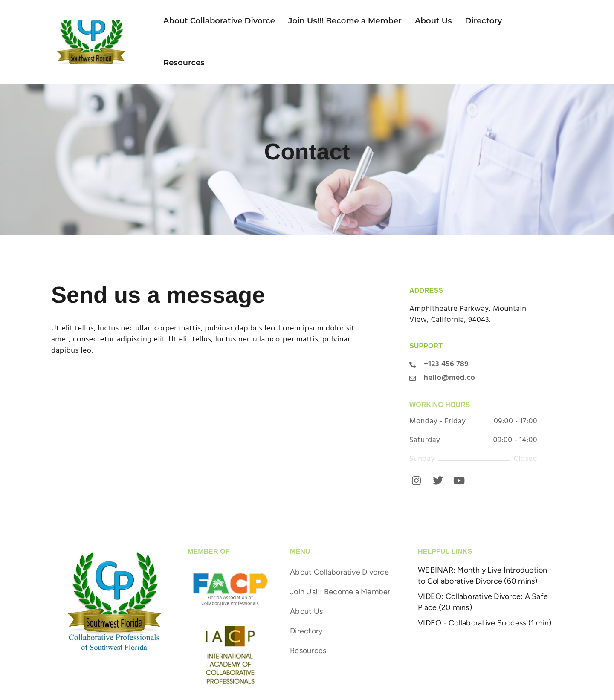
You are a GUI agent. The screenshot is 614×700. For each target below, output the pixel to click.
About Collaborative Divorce (219, 21)
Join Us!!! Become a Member (345, 21)
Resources (184, 63)
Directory (484, 21)
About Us (433, 21)
